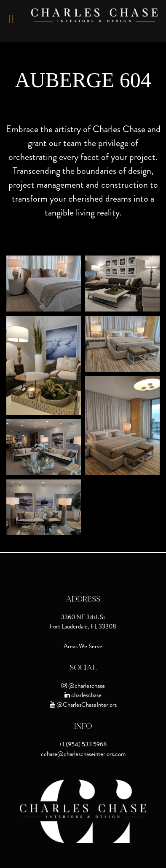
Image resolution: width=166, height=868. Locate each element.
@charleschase (86, 686)
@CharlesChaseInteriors (86, 705)
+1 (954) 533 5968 (83, 744)
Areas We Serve (83, 646)
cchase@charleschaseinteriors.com (83, 754)
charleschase (86, 695)
